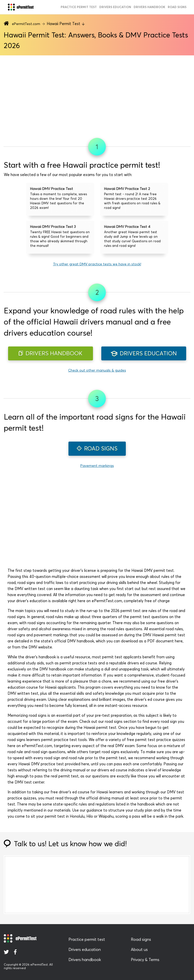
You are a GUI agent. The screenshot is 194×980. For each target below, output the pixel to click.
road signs (177, 7)
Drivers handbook (149, 7)
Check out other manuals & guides (97, 370)
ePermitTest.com (26, 24)
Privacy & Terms (145, 960)
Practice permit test (87, 939)
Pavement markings (97, 466)
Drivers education (85, 949)
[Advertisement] (97, 95)
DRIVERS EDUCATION (144, 353)
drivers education (115, 7)
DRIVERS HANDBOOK (51, 353)
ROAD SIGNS (97, 448)
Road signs (141, 939)
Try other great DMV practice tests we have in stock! (97, 264)
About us (139, 949)
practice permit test (79, 7)
